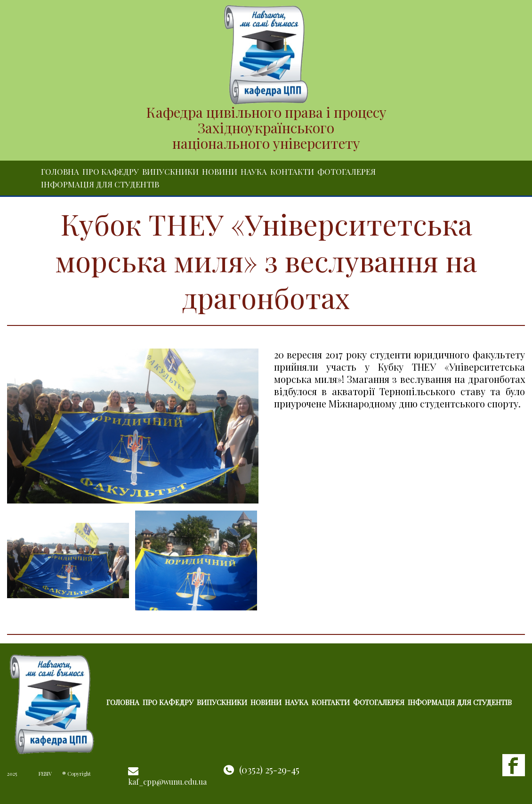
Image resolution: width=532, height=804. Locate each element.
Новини (220, 171)
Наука (254, 171)
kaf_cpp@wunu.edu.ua (167, 782)
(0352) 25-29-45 (269, 769)
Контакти (292, 171)
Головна (60, 171)
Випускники (170, 171)
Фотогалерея (347, 171)
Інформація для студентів (100, 184)
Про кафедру (111, 171)
